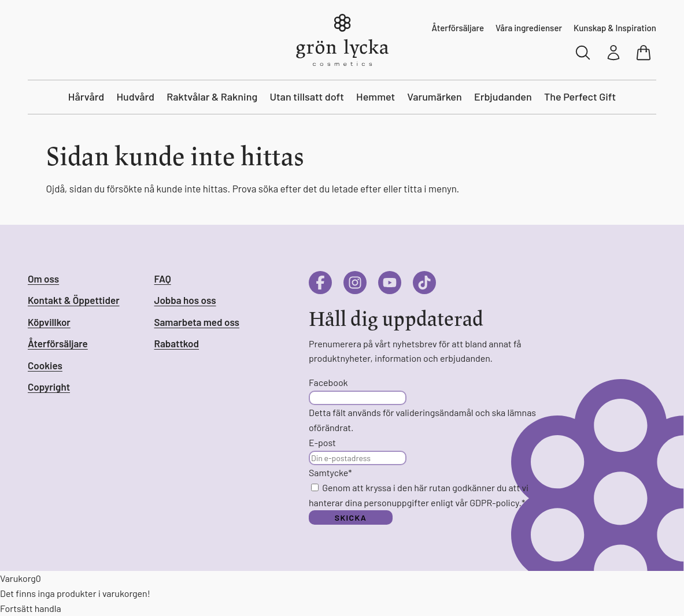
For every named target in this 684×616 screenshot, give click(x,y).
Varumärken (435, 97)
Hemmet (376, 97)
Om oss (43, 279)
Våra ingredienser (529, 28)
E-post (322, 442)
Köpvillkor (49, 322)
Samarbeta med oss (197, 322)
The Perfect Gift (580, 97)
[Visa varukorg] (645, 53)
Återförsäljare (458, 28)
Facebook (328, 382)
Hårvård (86, 97)
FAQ (163, 279)
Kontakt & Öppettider (74, 300)
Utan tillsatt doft (306, 97)
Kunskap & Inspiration (615, 28)
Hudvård (135, 97)
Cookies (45, 365)
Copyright (49, 387)
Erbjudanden (503, 97)
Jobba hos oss (185, 300)
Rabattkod (177, 343)
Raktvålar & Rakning (212, 97)
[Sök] (583, 53)
